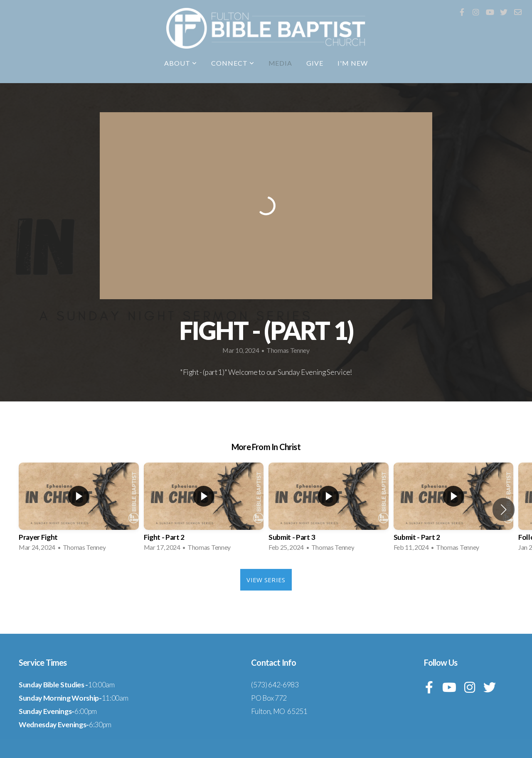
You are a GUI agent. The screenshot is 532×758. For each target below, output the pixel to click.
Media (281, 63)
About (181, 63)
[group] (79, 509)
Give (315, 63)
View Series (266, 580)
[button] (504, 509)
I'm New (353, 63)
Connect (233, 63)
